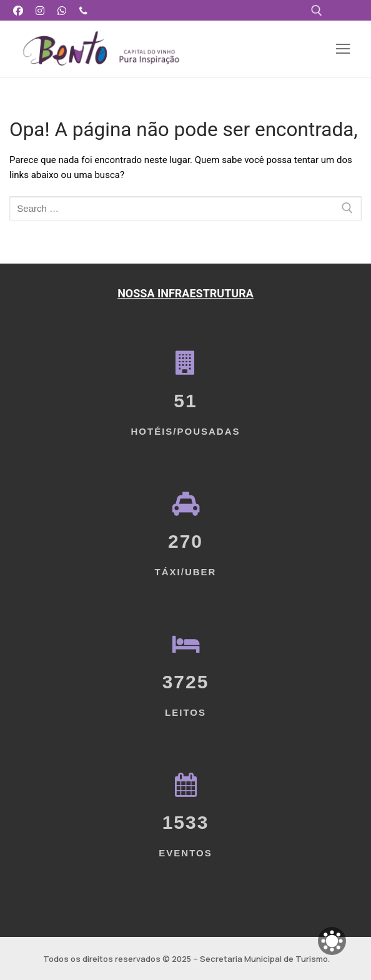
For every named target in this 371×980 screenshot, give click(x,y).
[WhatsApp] (62, 10)
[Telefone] (83, 10)
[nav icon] (343, 49)
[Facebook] (18, 10)
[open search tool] (317, 11)
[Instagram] (40, 10)
